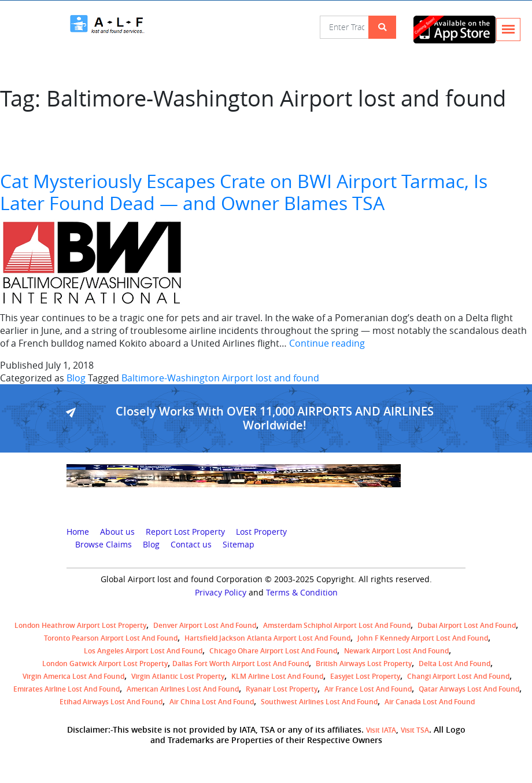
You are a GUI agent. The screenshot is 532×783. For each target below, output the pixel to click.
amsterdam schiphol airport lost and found (337, 625)
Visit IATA (381, 730)
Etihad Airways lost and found (111, 702)
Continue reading (327, 343)
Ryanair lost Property (282, 689)
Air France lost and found (368, 689)
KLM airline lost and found (277, 676)
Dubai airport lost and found (467, 625)
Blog (76, 378)
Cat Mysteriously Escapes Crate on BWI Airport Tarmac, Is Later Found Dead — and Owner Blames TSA (244, 192)
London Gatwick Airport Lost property (105, 663)
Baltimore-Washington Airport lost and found (220, 378)
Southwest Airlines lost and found (319, 702)
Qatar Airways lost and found (469, 689)
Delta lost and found (455, 663)
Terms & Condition (302, 593)
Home (78, 532)
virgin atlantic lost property (178, 676)
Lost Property (261, 532)
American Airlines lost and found (183, 689)
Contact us (191, 545)
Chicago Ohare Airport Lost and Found (273, 651)
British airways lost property (364, 663)
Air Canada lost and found (430, 702)
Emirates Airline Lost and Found (66, 689)
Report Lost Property (185, 532)
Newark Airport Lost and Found (396, 651)
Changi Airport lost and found (458, 676)
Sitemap (239, 545)
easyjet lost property (365, 676)
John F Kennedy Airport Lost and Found (423, 638)
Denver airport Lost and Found (205, 625)
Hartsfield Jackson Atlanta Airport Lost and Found (267, 638)
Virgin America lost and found (73, 676)
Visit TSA (415, 730)
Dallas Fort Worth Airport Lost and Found (241, 663)
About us (117, 532)
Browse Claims (104, 545)
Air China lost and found (212, 702)
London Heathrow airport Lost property (80, 625)
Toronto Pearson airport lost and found (111, 638)
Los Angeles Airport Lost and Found (143, 651)
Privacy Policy (221, 593)
